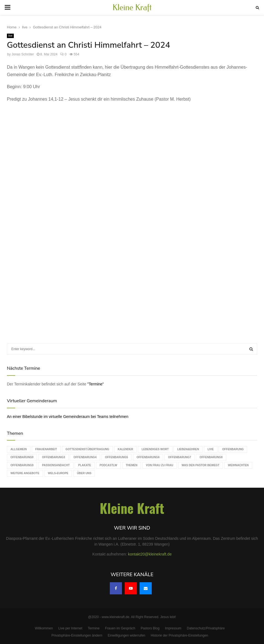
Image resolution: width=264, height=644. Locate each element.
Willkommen (44, 628)
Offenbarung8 (211, 457)
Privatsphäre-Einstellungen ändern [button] (77, 635)
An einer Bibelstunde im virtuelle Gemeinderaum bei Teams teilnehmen (68, 417)
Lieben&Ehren (188, 449)
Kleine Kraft (132, 7)
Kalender (126, 449)
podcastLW (108, 465)
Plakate (85, 465)
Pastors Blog (150, 628)
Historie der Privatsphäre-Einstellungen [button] (179, 635)
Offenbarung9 (22, 465)
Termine (94, 628)
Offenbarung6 (148, 457)
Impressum (173, 628)
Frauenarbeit (46, 449)
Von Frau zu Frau (160, 465)
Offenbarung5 (117, 457)
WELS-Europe (58, 473)
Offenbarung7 (179, 457)
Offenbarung (233, 449)
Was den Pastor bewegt (201, 465)
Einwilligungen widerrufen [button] (126, 635)
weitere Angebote (25, 473)
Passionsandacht (56, 465)
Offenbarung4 (85, 457)
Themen (132, 465)
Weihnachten (238, 465)
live (10, 36)
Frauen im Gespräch (120, 628)
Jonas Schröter (23, 54)
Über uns (84, 473)
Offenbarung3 (53, 457)
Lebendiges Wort (155, 449)
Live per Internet (70, 628)
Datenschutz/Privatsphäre (206, 628)
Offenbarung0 (22, 457)
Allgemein (19, 449)
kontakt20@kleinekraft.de (150, 554)
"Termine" (96, 384)
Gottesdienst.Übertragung (87, 449)
